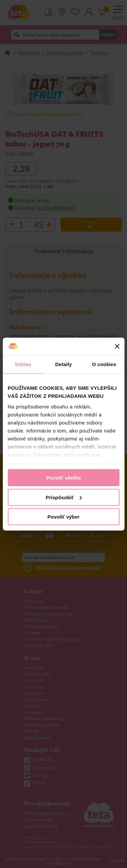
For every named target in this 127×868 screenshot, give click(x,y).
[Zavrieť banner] (117, 346)
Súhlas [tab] (23, 364)
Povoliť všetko (64, 478)
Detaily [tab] (64, 364)
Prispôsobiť (64, 497)
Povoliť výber (63, 517)
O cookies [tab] (104, 364)
